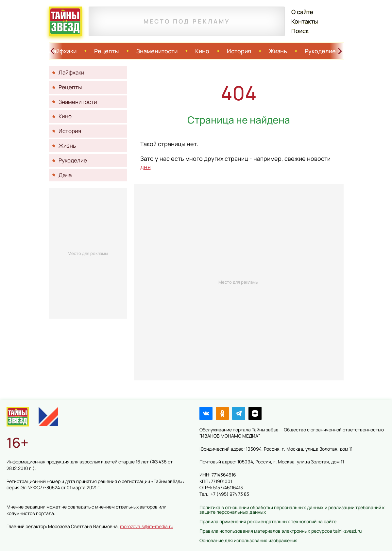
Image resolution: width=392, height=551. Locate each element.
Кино (202, 51)
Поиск (300, 31)
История (239, 51)
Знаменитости (157, 51)
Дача (65, 175)
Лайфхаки (63, 51)
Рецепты (106, 51)
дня (145, 167)
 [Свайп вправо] (340, 51)
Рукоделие (320, 51)
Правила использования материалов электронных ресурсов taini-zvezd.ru (281, 531)
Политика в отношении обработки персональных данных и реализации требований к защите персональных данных (292, 510)
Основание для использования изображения (248, 540)
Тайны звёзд (65, 21)
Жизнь (278, 51)
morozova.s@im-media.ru (147, 526)
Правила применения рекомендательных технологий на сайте (268, 521)
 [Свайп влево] (52, 51)
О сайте (302, 12)
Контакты (305, 21)
